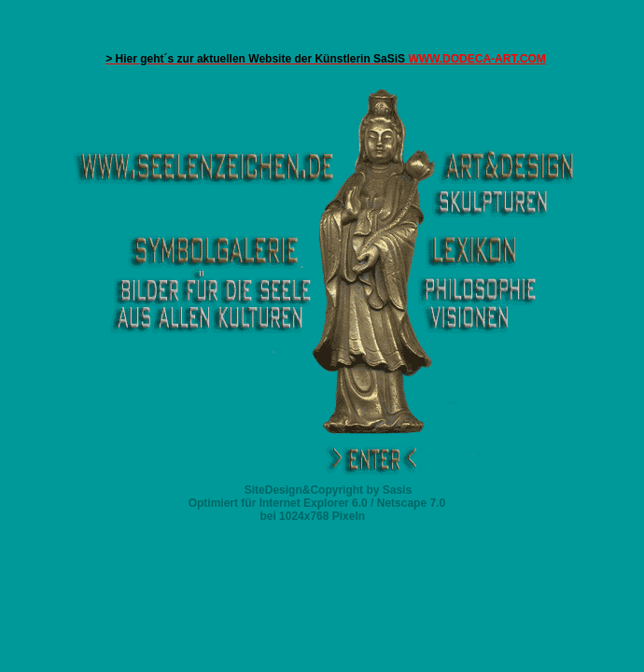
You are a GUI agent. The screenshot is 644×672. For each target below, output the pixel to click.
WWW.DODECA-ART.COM (326, 59)
